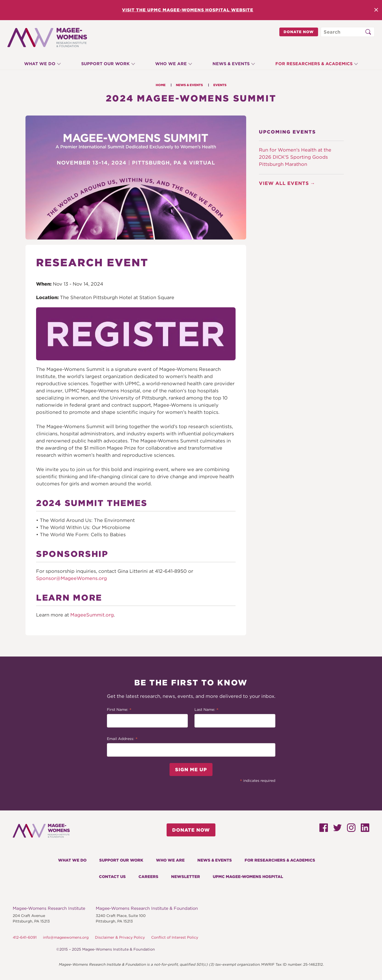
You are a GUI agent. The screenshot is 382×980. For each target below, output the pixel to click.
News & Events (232, 64)
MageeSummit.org (92, 615)
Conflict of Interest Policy (175, 937)
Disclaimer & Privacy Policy (120, 937)
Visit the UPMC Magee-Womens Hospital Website (188, 10)
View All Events (284, 183)
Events (220, 85)
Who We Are (171, 64)
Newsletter (186, 877)
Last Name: (207, 710)
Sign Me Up (191, 770)
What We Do (38, 64)
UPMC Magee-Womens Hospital (248, 877)
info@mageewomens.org (66, 937)
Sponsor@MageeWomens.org (71, 578)
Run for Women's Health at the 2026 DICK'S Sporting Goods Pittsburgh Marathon (295, 157)
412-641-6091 (25, 937)
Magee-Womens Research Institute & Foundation (147, 908)
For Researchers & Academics (316, 64)
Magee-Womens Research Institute (49, 908)
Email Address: (122, 739)
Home (161, 85)
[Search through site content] (348, 32)
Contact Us (112, 877)
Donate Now (299, 32)
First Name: (119, 710)
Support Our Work (104, 64)
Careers (148, 877)
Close (376, 10)
